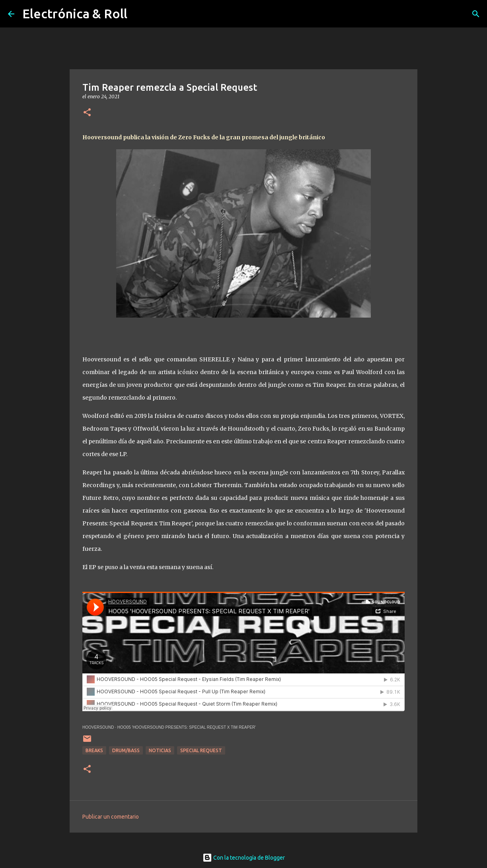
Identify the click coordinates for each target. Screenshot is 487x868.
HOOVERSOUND (98, 727)
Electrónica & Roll (75, 14)
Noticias (160, 750)
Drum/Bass (126, 750)
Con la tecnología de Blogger (244, 858)
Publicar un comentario (111, 817)
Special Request (201, 750)
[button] (87, 113)
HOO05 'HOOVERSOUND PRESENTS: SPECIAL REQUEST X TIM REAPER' (187, 727)
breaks (94, 750)
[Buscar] (476, 14)
